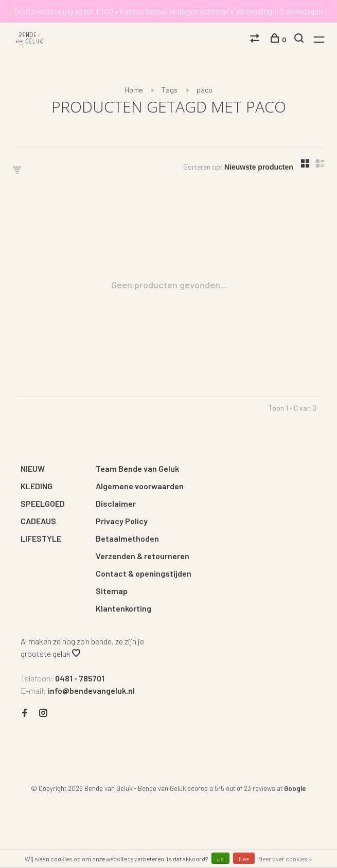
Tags (170, 90)
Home (134, 90)
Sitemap (112, 591)
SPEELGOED (43, 503)
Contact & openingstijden (144, 573)
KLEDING (37, 486)
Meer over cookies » (285, 859)
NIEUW (33, 468)
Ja (220, 859)
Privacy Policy (122, 521)
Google (295, 788)
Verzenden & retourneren (143, 556)
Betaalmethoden (127, 538)
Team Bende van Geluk (137, 468)
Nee (244, 859)
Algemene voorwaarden (140, 486)
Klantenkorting (123, 608)
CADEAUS (38, 521)
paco (205, 90)
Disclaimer (116, 503)
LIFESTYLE (41, 538)
